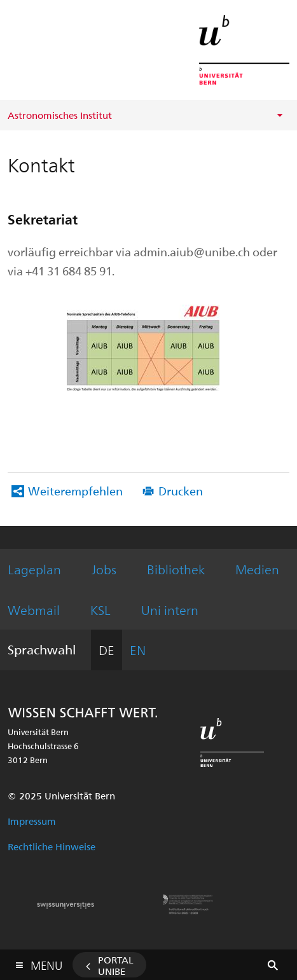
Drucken (181, 491)
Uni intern (170, 610)
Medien (257, 569)
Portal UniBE (116, 965)
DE (107, 650)
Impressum (32, 821)
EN (138, 650)
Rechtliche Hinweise (52, 846)
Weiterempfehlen (75, 491)
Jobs (104, 569)
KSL (100, 610)
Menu (46, 963)
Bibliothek (176, 569)
